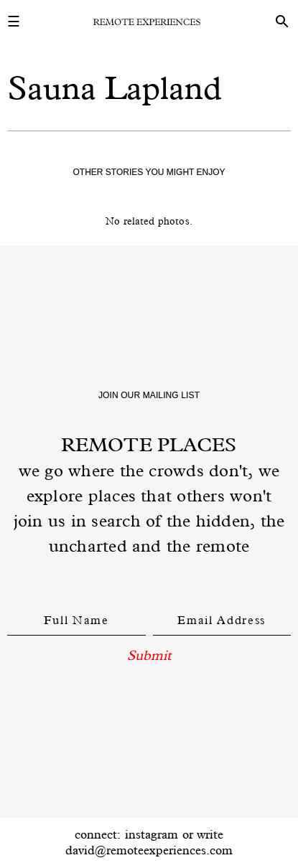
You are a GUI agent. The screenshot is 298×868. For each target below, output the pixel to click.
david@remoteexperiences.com (149, 850)
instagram (152, 834)
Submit (149, 655)
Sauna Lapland (115, 88)
